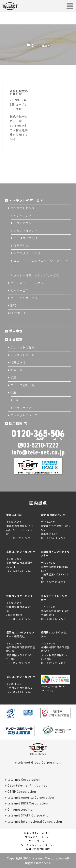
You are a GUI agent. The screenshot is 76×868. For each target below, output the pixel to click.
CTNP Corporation (22, 791)
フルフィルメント (26, 230)
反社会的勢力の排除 (38, 849)
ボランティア (23, 408)
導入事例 (16, 331)
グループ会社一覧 (22, 385)
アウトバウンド (24, 223)
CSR (13, 393)
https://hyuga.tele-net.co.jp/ (55, 686)
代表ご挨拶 (18, 362)
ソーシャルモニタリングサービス (36, 275)
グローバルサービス (24, 298)
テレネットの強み (22, 347)
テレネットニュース (24, 415)
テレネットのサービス (26, 200)
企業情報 (16, 339)
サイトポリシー (38, 841)
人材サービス (19, 290)
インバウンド (23, 215)
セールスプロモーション (27, 283)
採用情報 (18, 423)
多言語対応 (21, 246)
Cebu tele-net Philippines (27, 785)
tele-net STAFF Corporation (29, 815)
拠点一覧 (16, 370)
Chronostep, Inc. (20, 809)
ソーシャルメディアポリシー (38, 845)
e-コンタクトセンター (29, 253)
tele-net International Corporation (35, 821)
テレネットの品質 (22, 355)
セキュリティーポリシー (38, 833)
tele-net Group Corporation (39, 762)
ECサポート (18, 313)
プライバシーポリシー (38, 837)
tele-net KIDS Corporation (28, 803)
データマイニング (26, 238)
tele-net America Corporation (31, 797)
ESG (17, 400)
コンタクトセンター (24, 208)
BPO (14, 305)
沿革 (13, 377)
